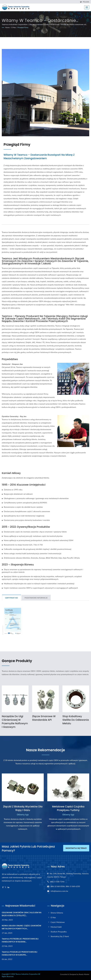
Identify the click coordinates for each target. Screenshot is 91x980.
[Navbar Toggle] (87, 7)
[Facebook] (3, 887)
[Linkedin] (8, 887)
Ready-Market (84, 974)
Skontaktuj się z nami (60, 936)
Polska (86, 2)
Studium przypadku (59, 932)
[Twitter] (6, 887)
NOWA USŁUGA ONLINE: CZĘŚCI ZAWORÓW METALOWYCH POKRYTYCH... (22, 927)
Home (7, 27)
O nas (14, 27)
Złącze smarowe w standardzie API (44, 718)
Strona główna (57, 913)
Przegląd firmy (23, 27)
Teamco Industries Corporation (27, 974)
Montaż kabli (56, 927)
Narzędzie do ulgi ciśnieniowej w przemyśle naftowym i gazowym (15, 722)
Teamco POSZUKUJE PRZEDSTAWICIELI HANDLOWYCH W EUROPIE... (19, 953)
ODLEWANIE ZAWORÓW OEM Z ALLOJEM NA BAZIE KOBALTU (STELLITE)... (22, 914)
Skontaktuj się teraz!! (76, 848)
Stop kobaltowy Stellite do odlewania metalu (76, 720)
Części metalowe (58, 922)
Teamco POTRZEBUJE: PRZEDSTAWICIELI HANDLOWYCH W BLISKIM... (20, 940)
